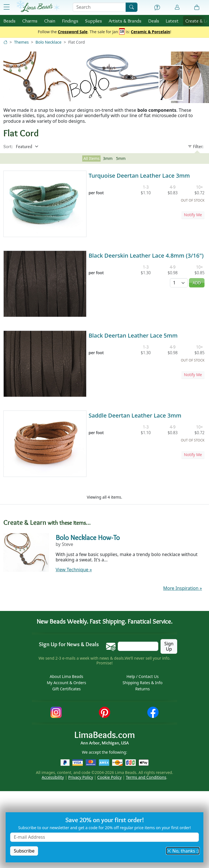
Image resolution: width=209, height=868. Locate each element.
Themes (21, 42)
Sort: (8, 147)
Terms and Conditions (146, 777)
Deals (154, 21)
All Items (91, 158)
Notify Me (193, 215)
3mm (108, 158)
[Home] (5, 42)
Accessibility (53, 777)
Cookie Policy (109, 777)
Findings (70, 21)
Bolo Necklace (48, 42)
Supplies (94, 21)
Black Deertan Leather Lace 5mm (133, 335)
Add (197, 283)
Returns (142, 689)
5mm (121, 158)
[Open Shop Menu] (7, 7)
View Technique (74, 570)
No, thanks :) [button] (183, 851)
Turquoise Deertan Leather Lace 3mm (139, 176)
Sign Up (169, 646)
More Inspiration (183, 588)
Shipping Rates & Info (143, 683)
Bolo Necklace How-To (88, 537)
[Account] (177, 7)
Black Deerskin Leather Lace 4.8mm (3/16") (146, 256)
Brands (125, 21)
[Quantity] (179, 283)
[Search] (132, 7)
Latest (172, 21)
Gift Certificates (66, 689)
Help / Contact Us (143, 676)
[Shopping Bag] (197, 8)
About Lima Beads (66, 676)
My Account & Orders (66, 683)
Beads (9, 21)
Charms (30, 21)
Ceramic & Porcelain (151, 32)
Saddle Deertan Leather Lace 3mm (135, 415)
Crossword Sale (73, 32)
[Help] (157, 8)
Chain (50, 21)
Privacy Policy (81, 777)
